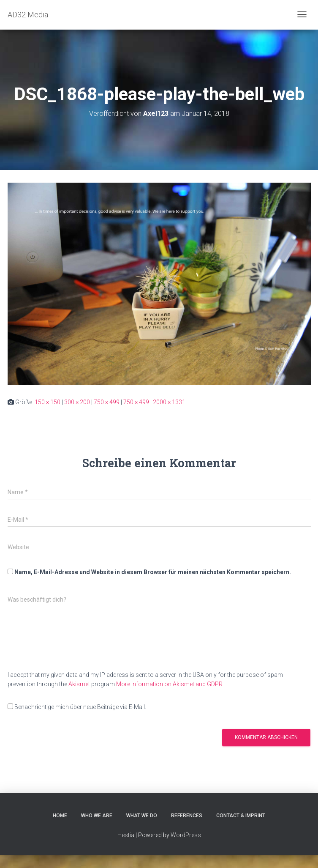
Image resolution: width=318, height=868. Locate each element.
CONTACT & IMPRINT (241, 816)
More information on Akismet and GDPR (169, 684)
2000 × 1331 (169, 402)
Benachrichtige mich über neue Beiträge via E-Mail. (80, 707)
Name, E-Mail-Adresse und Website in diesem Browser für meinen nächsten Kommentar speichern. (153, 572)
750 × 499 (107, 402)
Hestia (126, 835)
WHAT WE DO (142, 816)
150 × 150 (48, 402)
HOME (60, 816)
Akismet (79, 684)
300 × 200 (77, 402)
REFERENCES (187, 816)
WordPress (186, 835)
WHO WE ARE (97, 816)
